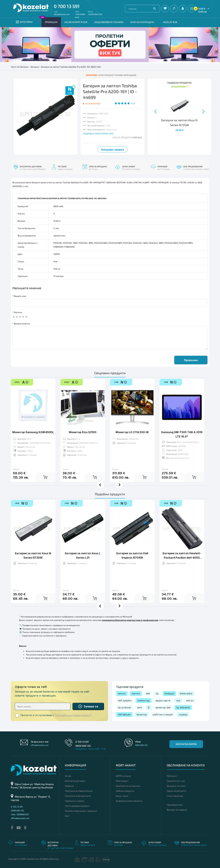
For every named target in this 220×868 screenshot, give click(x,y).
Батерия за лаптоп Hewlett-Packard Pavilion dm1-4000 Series (182, 558)
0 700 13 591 (67, 6)
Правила (69, 786)
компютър (144, 700)
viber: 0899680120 (20, 814)
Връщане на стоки (176, 786)
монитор (142, 714)
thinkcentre (186, 693)
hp (157, 693)
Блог (67, 816)
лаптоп (136, 693)
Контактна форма (186, 744)
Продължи (191, 360)
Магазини (172, 776)
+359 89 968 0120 (95, 14)
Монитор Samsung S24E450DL (33, 432)
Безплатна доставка (75, 781)
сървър (183, 714)
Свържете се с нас (176, 781)
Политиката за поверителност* (73, 715)
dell (148, 693)
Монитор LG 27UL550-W (132, 432)
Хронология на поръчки (128, 786)
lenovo (122, 693)
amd (139, 707)
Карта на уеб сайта (176, 791)
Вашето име (20, 296)
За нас (68, 776)
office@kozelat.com (62, 14)
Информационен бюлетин (129, 801)
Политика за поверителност (79, 791)
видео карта (163, 700)
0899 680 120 (83, 746)
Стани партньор (175, 796)
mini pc (190, 700)
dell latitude (124, 714)
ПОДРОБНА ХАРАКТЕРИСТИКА (98, 134)
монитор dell (163, 707)
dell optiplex (125, 700)
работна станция (163, 714)
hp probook (125, 707)
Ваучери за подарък (177, 810)
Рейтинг (18, 312)
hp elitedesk (183, 707)
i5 (149, 707)
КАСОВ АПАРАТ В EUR (76, 22)
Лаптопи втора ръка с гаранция (81, 811)
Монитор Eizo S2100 (83, 432)
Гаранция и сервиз (74, 801)
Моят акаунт (122, 781)
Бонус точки (122, 796)
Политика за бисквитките (78, 796)
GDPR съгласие (123, 776)
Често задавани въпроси (77, 806)
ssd (178, 700)
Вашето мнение (22, 324)
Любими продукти (125, 791)
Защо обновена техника (109, 22)
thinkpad (169, 693)
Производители (175, 805)
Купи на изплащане (142, 22)
